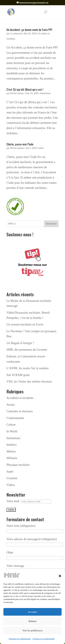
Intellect (11, 445)
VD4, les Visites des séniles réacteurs (29, 382)
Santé (41, 148)
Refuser (32, 621)
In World (12, 431)
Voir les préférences (32, 630)
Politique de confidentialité (20, 639)
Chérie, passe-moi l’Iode (20, 144)
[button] (60, 576)
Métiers (11, 451)
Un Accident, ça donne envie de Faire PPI (29, 30)
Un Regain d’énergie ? (20, 343)
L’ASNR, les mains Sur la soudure (27, 368)
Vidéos (11, 485)
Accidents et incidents (20, 398)
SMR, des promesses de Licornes (27, 350)
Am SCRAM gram (18, 375)
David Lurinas (17, 93)
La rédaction (16, 34)
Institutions (45, 93)
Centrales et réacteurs (20, 411)
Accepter (32, 612)
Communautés (15, 418)
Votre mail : (29, 501)
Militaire (12, 458)
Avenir (11, 405)
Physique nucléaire (18, 465)
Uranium (12, 478)
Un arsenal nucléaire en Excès (25, 324)
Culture (11, 425)
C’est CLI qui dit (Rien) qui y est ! (25, 90)
